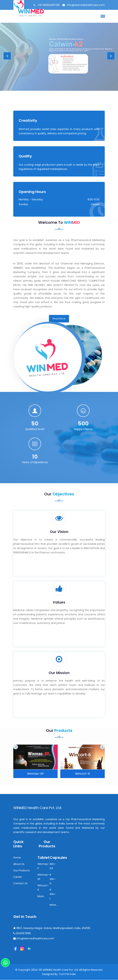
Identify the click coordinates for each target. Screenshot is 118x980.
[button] (102, 16)
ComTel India (67, 974)
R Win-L (53, 894)
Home (17, 858)
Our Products (22, 871)
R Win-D (53, 879)
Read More (59, 319)
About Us (19, 864)
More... (54, 905)
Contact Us (20, 884)
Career (18, 877)
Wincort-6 (82, 774)
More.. (41, 897)
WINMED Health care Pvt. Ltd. (39, 808)
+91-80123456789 (48, 5)
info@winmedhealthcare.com (86, 5)
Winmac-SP (35, 774)
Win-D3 (53, 866)
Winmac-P (43, 866)
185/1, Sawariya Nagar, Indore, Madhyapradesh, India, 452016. (52, 928)
